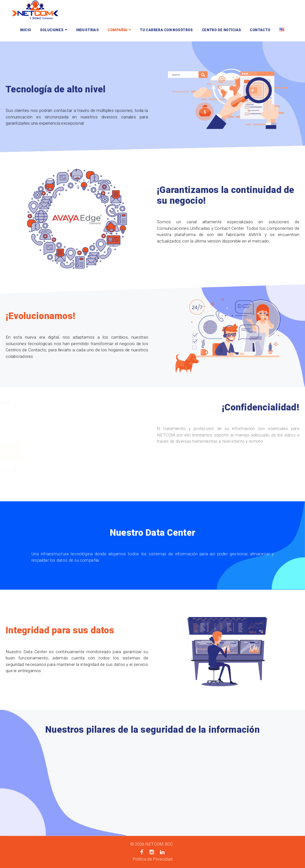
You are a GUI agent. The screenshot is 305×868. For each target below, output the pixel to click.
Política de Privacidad (152, 859)
